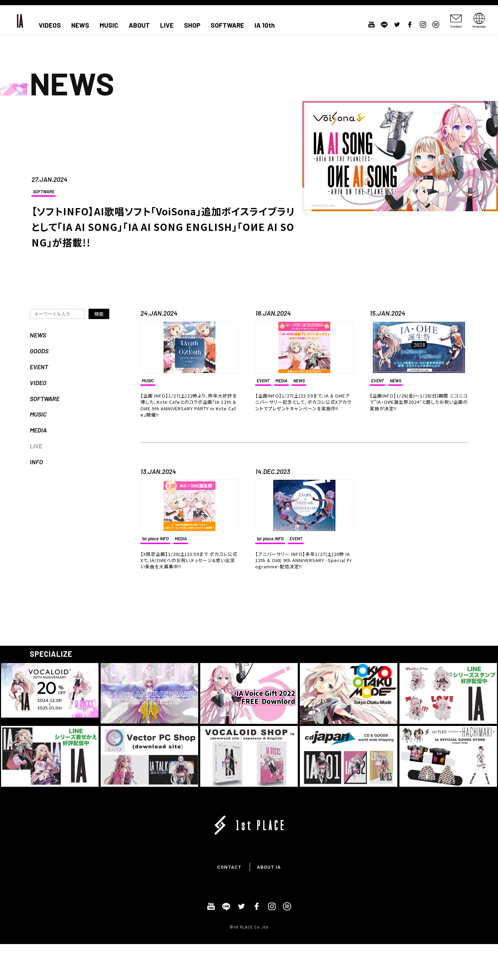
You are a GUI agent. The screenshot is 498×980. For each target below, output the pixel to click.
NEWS (80, 25)
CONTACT (229, 867)
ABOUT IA (269, 867)
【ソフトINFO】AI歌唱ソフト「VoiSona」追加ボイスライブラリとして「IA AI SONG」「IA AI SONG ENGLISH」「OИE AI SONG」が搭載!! (163, 227)
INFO (36, 462)
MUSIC (109, 25)
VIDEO (38, 383)
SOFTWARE (227, 25)
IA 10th (265, 25)
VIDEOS (50, 25)
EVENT (39, 367)
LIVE (167, 25)
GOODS (39, 351)
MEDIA (38, 430)
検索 (99, 314)
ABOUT (139, 25)
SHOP (192, 25)
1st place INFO (155, 539)
